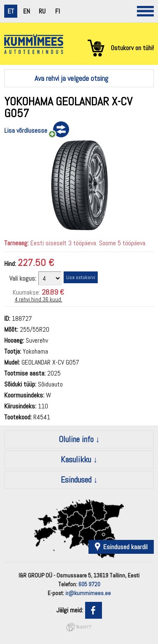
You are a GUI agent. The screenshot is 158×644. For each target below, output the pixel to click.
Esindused (76, 480)
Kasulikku (76, 459)
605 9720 (89, 584)
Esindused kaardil (125, 547)
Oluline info (76, 439)
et (11, 11)
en (27, 11)
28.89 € (53, 292)
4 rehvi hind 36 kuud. (39, 299)
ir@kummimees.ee (88, 593)
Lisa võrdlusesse (26, 130)
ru (42, 11)
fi (58, 11)
